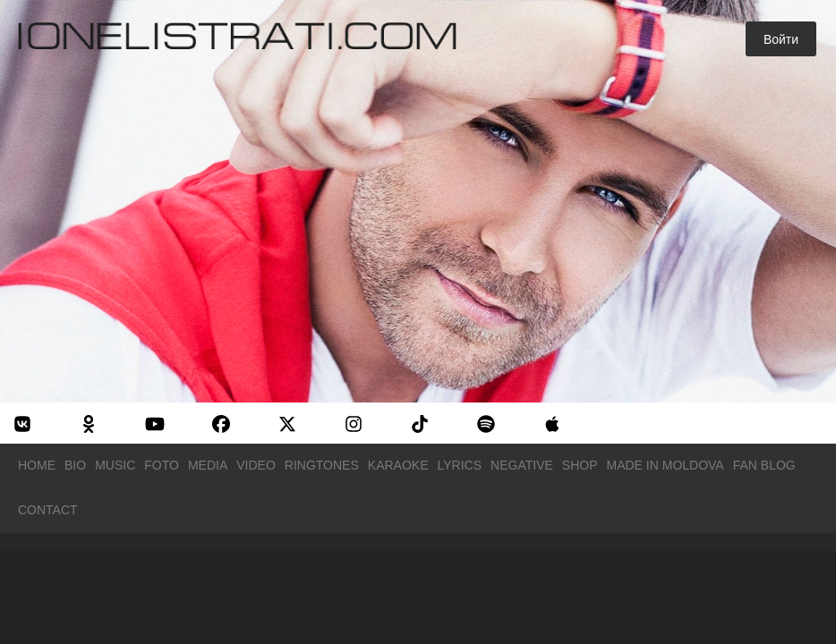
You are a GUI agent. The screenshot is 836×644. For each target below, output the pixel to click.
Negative (522, 465)
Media (208, 465)
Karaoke (398, 465)
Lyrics (460, 465)
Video (256, 465)
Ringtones (322, 465)
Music (115, 465)
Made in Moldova (665, 465)
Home (37, 465)
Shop (580, 465)
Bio (75, 465)
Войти (781, 39)
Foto (162, 465)
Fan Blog (764, 465)
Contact (48, 510)
